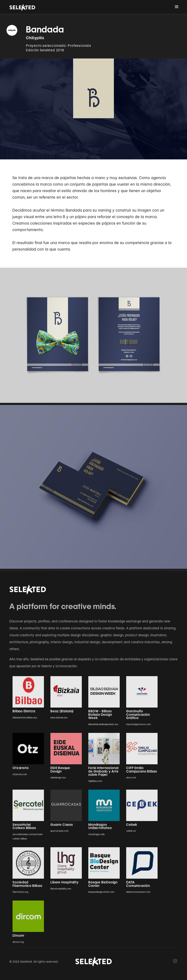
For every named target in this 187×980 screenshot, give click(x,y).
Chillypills (35, 38)
